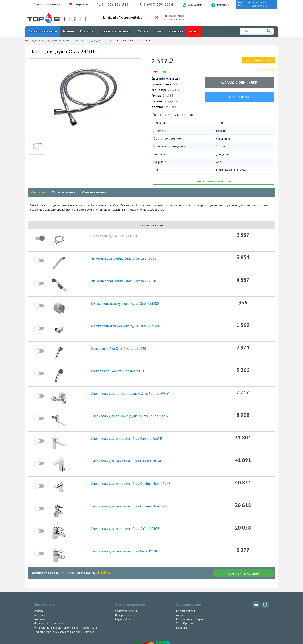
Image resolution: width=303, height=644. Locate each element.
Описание (38, 192)
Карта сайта (123, 594)
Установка (176, 31)
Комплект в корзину (243, 548)
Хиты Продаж (185, 598)
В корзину (239, 97)
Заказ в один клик (239, 82)
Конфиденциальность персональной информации (66, 602)
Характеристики (64, 192)
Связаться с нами (126, 585)
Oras (109, 41)
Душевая (37, 41)
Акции (193, 31)
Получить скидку (258, 60)
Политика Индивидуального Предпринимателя (64, 607)
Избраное (80, 4)
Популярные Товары (189, 594)
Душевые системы (58, 41)
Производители (186, 585)
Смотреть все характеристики (214, 181)
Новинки (181, 602)
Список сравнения (46, 4)
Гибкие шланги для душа (88, 41)
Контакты (87, 31)
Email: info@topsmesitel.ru (122, 17)
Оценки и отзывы (94, 192)
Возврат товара (125, 590)
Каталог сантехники (43, 31)
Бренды (68, 31)
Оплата (143, 31)
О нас (158, 31)
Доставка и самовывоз (116, 31)
